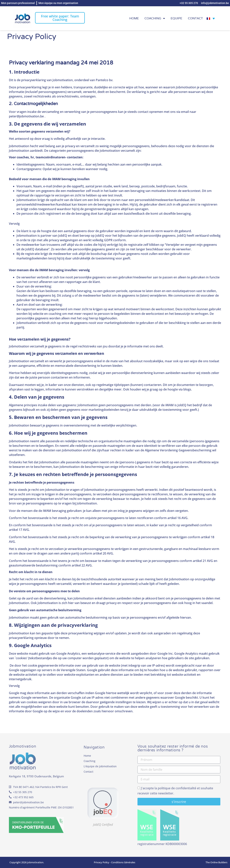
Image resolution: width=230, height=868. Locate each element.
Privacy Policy (102, 862)
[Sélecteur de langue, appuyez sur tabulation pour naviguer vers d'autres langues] (211, 18)
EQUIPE (176, 18)
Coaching (155, 18)
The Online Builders (216, 862)
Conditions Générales (123, 862)
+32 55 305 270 (23, 792)
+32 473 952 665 (23, 797)
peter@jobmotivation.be (28, 802)
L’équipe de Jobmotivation (100, 766)
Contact (195, 18)
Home (134, 18)
